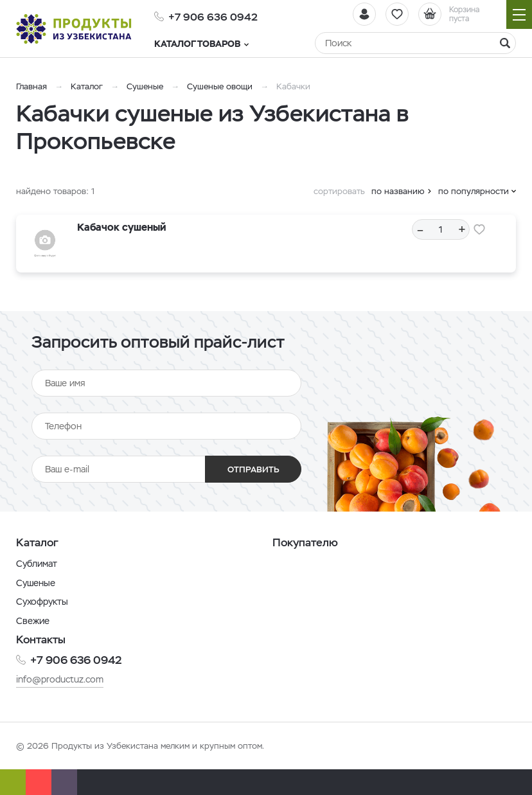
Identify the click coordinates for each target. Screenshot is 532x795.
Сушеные (145, 86)
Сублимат (37, 564)
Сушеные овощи (220, 86)
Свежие (33, 621)
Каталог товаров (201, 44)
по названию (398, 191)
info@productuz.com (60, 679)
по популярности (474, 191)
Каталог (87, 86)
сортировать (339, 191)
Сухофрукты (42, 602)
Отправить (253, 469)
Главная (31, 86)
